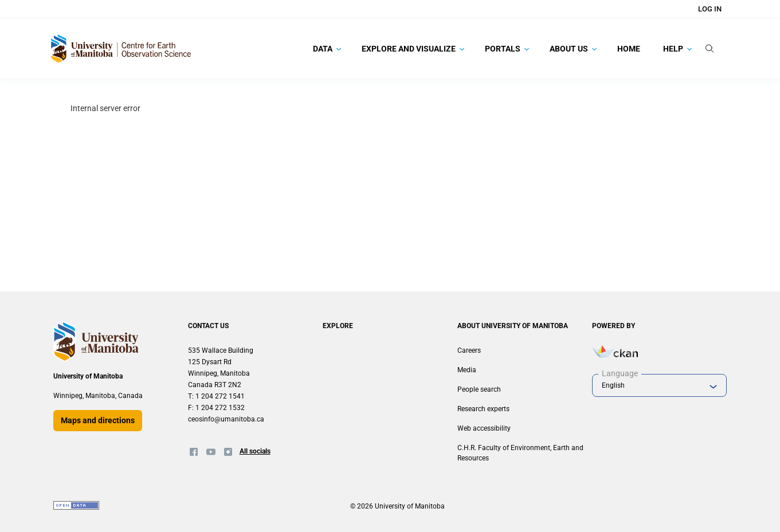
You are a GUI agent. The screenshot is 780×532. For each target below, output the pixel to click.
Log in (710, 9)
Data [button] (327, 49)
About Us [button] (573, 49)
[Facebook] (194, 452)
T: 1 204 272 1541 (216, 396)
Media (467, 370)
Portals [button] (507, 49)
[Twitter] (211, 452)
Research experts (483, 409)
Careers (469, 350)
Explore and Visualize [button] (413, 49)
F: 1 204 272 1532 (216, 408)
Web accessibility (484, 428)
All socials (255, 451)
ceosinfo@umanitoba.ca (226, 419)
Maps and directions (98, 420)
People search (479, 389)
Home (629, 49)
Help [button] (677, 49)
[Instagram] (228, 452)
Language (620, 373)
